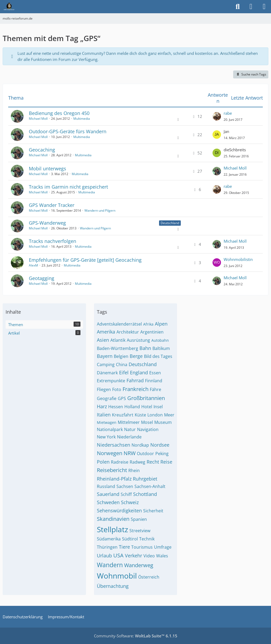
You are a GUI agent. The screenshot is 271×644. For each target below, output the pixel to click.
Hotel (147, 407)
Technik (147, 539)
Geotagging (42, 278)
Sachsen (125, 486)
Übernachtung (113, 586)
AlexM (33, 265)
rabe (228, 113)
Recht (153, 462)
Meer (169, 415)
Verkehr (134, 556)
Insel (158, 407)
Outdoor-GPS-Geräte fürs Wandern (68, 131)
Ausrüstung (138, 340)
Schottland (145, 494)
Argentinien (152, 332)
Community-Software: (136, 636)
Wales (162, 556)
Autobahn (160, 340)
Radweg (137, 462)
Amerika (106, 332)
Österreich (149, 577)
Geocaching (42, 150)
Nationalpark (110, 429)
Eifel (124, 372)
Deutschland (143, 364)
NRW (130, 453)
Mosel (147, 422)
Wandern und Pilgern (100, 210)
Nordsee (160, 445)
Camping (106, 365)
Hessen (116, 407)
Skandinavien (113, 519)
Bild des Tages (158, 356)
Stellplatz (112, 529)
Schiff (126, 494)
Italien (104, 415)
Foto (117, 389)
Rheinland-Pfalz (114, 479)
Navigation (148, 429)
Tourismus (142, 547)
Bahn (145, 348)
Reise (166, 462)
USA (118, 555)
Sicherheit (153, 511)
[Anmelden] (251, 7)
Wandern (110, 565)
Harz (102, 406)
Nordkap (140, 445)
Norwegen (110, 453)
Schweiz (130, 502)
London (155, 415)
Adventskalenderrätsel (119, 324)
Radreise (120, 462)
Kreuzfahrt (123, 415)
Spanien (139, 519)
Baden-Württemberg (118, 348)
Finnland (154, 381)
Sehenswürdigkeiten (119, 510)
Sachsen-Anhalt (150, 486)
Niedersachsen (114, 445)
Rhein (134, 470)
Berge (136, 356)
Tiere (124, 547)
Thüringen (107, 547)
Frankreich (135, 389)
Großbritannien (146, 398)
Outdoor (145, 454)
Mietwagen (107, 422)
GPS (122, 398)
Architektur (128, 332)
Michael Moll (38, 119)
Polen (103, 462)
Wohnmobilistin (238, 259)
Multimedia (82, 119)
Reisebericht (112, 470)
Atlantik (118, 340)
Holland (132, 407)
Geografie (107, 398)
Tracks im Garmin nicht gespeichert (68, 187)
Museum (163, 422)
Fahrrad (135, 380)
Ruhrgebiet (145, 479)
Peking (162, 454)
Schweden (108, 502)
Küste (140, 415)
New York (106, 437)
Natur (130, 429)
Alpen (161, 324)
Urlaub (104, 556)
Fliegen (104, 389)
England (139, 372)
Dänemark (107, 373)
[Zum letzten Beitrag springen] (217, 116)
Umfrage (163, 547)
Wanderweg (139, 565)
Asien (103, 340)
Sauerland (108, 494)
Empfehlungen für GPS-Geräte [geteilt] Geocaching (85, 260)
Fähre (155, 389)
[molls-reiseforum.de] (9, 7)
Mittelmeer (129, 422)
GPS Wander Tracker (52, 205)
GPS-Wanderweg (47, 223)
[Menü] (264, 7)
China (122, 365)
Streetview (140, 531)
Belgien (121, 356)
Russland (106, 486)
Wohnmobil (117, 576)
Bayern (105, 356)
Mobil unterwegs (48, 168)
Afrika (148, 324)
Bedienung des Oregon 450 (59, 113)
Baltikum (161, 348)
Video (149, 556)
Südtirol (130, 539)
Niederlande (129, 437)
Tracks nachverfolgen (53, 241)
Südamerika (109, 539)
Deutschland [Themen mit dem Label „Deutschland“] (170, 223)
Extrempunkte (111, 381)
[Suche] (238, 7)
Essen (155, 373)
